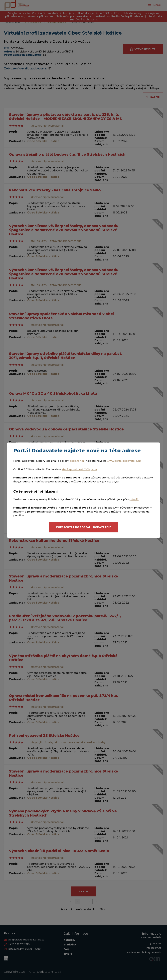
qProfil (134, 499)
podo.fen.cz (77, 461)
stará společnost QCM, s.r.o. (80, 469)
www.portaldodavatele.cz (124, 461)
